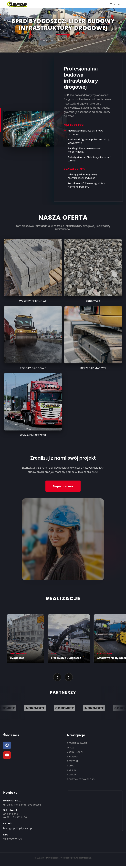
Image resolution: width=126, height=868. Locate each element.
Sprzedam (73, 761)
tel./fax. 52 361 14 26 (15, 817)
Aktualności (75, 752)
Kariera (72, 770)
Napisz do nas (63, 486)
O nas (71, 748)
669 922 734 (11, 814)
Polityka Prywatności (81, 779)
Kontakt (72, 775)
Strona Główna (77, 743)
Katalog (72, 757)
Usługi (71, 766)
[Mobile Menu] (115, 4)
